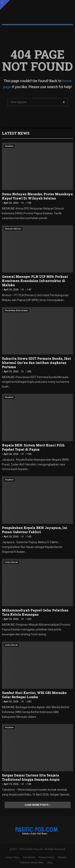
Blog (50, 863)
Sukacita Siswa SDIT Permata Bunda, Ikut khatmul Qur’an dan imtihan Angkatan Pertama (36, 363)
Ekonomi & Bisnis (13, 229)
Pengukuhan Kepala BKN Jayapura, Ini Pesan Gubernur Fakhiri (35, 530)
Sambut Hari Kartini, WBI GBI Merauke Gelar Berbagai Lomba (34, 695)
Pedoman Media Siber (32, 863)
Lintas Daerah (11, 562)
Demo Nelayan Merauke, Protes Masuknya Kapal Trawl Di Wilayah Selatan (37, 196)
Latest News (16, 133)
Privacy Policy (46, 857)
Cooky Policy (12, 857)
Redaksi (62, 857)
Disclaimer (29, 857)
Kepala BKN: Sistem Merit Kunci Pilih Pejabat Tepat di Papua (33, 447)
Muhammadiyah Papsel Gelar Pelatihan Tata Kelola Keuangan (35, 612)
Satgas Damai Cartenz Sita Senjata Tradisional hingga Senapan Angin (31, 777)
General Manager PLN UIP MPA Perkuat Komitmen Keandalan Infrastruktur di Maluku (35, 281)
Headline (9, 146)
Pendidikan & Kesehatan (16, 311)
